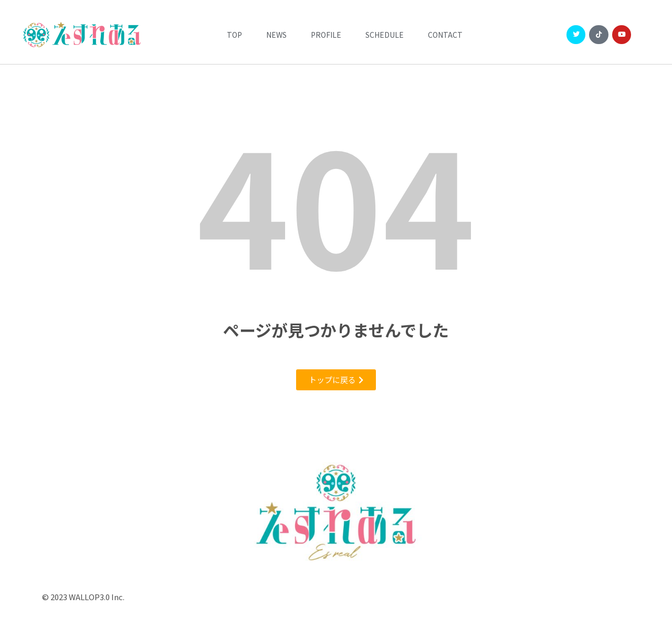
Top (234, 35)
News (276, 35)
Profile (326, 35)
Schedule (385, 35)
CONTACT (445, 35)
